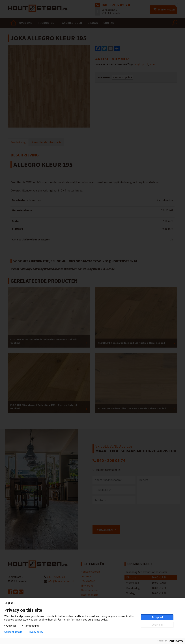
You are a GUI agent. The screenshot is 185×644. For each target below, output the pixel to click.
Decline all (157, 625)
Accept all (157, 617)
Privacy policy (36, 632)
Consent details (13, 632)
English (10, 603)
